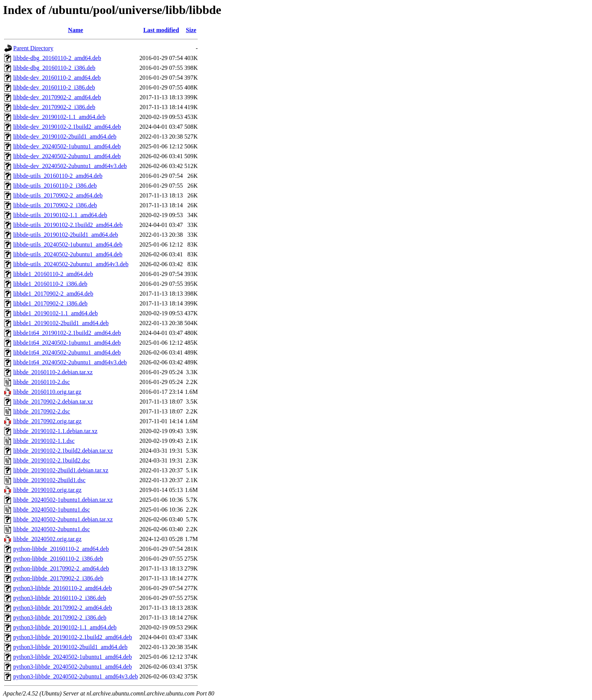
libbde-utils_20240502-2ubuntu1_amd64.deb (68, 254)
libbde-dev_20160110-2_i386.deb (54, 87)
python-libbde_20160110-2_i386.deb (58, 559)
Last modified (161, 30)
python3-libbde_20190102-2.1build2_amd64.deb (73, 637)
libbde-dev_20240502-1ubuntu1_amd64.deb (67, 146)
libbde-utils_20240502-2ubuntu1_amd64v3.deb (71, 264)
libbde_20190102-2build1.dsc (49, 480)
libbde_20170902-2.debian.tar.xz (53, 402)
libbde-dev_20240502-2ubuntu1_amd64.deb (67, 156)
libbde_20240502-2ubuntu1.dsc (52, 529)
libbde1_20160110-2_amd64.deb (53, 274)
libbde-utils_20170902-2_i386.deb (55, 205)
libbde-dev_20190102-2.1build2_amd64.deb (67, 127)
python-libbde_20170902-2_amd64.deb (61, 568)
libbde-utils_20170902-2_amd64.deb (58, 195)
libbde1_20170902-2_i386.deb (50, 303)
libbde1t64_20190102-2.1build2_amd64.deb (67, 333)
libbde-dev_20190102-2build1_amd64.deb (65, 136)
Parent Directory (33, 48)
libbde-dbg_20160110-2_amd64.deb (57, 58)
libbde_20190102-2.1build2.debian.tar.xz (63, 451)
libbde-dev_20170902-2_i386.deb (54, 107)
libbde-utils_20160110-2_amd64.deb (58, 176)
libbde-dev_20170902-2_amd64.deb (57, 97)
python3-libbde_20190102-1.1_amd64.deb (65, 627)
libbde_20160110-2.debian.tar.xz (53, 372)
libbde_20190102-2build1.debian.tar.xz (61, 470)
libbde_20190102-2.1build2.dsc (52, 460)
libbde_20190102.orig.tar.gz (47, 490)
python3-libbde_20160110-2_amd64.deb (62, 588)
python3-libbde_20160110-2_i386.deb (60, 598)
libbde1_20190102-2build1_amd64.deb (61, 323)
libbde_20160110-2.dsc (42, 382)
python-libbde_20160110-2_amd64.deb (61, 549)
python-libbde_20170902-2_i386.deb (58, 578)
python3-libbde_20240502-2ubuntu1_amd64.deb (72, 667)
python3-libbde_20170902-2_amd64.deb (63, 608)
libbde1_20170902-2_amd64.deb (53, 294)
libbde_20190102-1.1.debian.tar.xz (55, 431)
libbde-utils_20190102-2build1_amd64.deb (66, 235)
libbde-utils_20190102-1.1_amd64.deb (60, 215)
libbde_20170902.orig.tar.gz (47, 421)
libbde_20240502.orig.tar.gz (47, 539)
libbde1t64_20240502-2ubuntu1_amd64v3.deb (70, 362)
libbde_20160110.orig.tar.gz (47, 392)
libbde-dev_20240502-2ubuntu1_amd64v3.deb (70, 166)
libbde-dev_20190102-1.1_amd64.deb (59, 117)
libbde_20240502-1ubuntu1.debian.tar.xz (63, 500)
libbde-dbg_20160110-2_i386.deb (54, 68)
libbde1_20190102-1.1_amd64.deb (55, 313)
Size (191, 30)
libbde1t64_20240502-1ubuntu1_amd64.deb (67, 343)
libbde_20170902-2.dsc (42, 411)
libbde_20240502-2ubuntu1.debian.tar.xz (63, 519)
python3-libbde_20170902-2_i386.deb (60, 618)
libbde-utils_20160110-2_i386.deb (55, 186)
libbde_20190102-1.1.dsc (44, 441)
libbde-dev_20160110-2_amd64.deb (57, 78)
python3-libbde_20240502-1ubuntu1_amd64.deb (72, 657)
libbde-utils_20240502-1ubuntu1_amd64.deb (68, 244)
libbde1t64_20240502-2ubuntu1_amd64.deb (67, 352)
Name (76, 30)
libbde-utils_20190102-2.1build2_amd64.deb (68, 225)
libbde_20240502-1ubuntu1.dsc (52, 510)
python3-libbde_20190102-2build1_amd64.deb (70, 647)
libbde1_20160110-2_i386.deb (50, 284)
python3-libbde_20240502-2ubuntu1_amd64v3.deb (76, 676)
